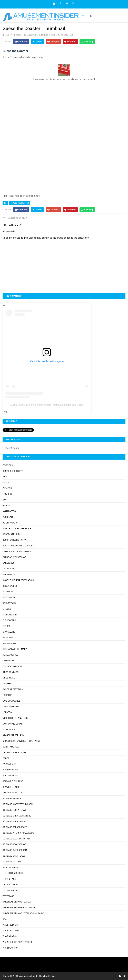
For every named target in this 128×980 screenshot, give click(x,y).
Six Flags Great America (15, 821)
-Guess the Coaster (20, 203)
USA (4, 919)
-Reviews (7, 488)
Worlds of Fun (10, 948)
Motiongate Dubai (12, 724)
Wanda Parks (9, 936)
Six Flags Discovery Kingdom (18, 804)
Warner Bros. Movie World (17, 942)
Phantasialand (11, 770)
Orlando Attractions (14, 753)
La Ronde (7, 695)
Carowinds (8, 563)
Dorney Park (9, 603)
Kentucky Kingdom (12, 666)
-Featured (8, 465)
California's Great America (17, 552)
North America (11, 747)
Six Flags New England (14, 844)
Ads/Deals (8, 517)
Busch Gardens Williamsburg (18, 546)
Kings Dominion (11, 672)
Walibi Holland (11, 931)
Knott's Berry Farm (13, 689)
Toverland (8, 896)
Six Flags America (12, 798)
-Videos (6, 505)
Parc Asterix (9, 764)
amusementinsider (40, 405)
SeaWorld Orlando (13, 781)
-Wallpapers (9, 511)
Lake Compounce (11, 701)
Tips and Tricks (11, 885)
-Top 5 (6, 500)
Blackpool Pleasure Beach (17, 529)
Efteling (7, 609)
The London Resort (13, 873)
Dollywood (9, 597)
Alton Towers (10, 523)
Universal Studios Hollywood (19, 908)
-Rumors (7, 494)
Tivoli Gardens (10, 890)
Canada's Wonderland (14, 557)
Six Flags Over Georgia (15, 850)
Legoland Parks (11, 707)
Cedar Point (9, 569)
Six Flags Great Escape (15, 827)
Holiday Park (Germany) (15, 649)
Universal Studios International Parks (23, 913)
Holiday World (10, 655)
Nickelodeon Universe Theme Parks (21, 741)
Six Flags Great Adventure (17, 816)
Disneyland (8, 592)
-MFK (5, 477)
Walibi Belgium (10, 925)
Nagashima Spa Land (13, 735)
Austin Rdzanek (18, 405)
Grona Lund (9, 632)
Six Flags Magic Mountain (16, 839)
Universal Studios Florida (17, 902)
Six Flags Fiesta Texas (14, 810)
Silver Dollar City (12, 793)
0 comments (67, 35)
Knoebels (8, 684)
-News (6, 483)
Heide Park (8, 638)
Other (6, 758)
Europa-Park (9, 620)
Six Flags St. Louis (12, 862)
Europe (6, 626)
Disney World (10, 586)
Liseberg (7, 712)
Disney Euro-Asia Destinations (18, 580)
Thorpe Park (9, 879)
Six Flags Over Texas (14, 856)
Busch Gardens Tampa (14, 540)
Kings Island (9, 678)
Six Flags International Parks (18, 833)
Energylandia (10, 615)
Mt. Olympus (9, 730)
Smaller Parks (10, 867)
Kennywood (9, 661)
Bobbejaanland (11, 534)
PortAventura (10, 776)
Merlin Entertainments (15, 718)
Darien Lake (9, 574)
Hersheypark (9, 643)
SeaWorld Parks (11, 787)
